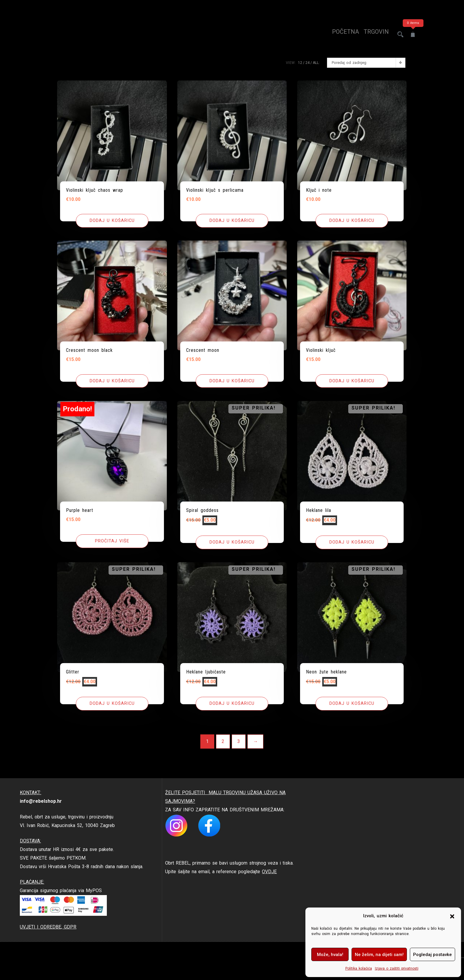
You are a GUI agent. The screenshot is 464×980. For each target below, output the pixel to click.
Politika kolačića (359, 968)
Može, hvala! (330, 955)
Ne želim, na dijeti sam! (379, 955)
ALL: (316, 63)
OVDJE (269, 872)
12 (300, 63)
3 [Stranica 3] (239, 742)
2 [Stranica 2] (223, 742)
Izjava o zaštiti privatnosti (397, 968)
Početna (340, 34)
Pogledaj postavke (432, 955)
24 (307, 63)
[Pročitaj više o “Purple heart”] (112, 541)
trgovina (373, 34)
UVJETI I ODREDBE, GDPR (48, 927)
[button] (452, 916)
